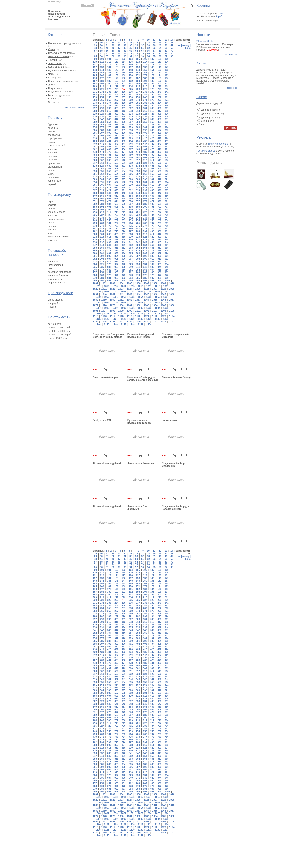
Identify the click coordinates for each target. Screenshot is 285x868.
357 (131, 122)
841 (131, 242)
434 (131, 141)
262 (160, 97)
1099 (121, 311)
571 (167, 174)
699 (138, 207)
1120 (138, 316)
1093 (149, 308)
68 (160, 51)
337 (145, 116)
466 (124, 149)
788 (145, 229)
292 (138, 106)
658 (160, 196)
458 (145, 147)
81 (154, 54)
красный (52, 149)
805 (109, 234)
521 (124, 163)
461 (167, 147)
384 (167, 127)
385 (95, 130)
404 (152, 133)
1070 (115, 303)
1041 (112, 294)
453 (109, 147)
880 (95, 253)
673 (109, 201)
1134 (95, 322)
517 (95, 163)
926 (109, 264)
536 (152, 166)
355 (116, 122)
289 (116, 106)
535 (145, 166)
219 (167, 86)
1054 (140, 297)
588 (131, 179)
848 (102, 245)
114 (124, 62)
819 (131, 237)
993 (116, 281)
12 (160, 40)
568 (145, 174)
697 (124, 207)
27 (166, 43)
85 (95, 56)
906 (124, 259)
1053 (132, 297)
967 (167, 272)
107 (152, 59)
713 (160, 210)
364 (102, 125)
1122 (155, 316)
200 (109, 84)
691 (160, 204)
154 (95, 73)
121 (95, 64)
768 (160, 223)
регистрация (212, 21)
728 (109, 215)
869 (95, 251)
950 (124, 270)
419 (102, 138)
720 (131, 212)
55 (166, 48)
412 (131, 136)
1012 (107, 286)
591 (152, 179)
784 (116, 229)
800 (152, 231)
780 (167, 226)
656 (145, 196)
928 (124, 264)
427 (160, 138)
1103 (155, 311)
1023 (121, 289)
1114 (166, 314)
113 (116, 62)
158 (124, 73)
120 (167, 62)
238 (145, 92)
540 (102, 168)
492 (152, 155)
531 (116, 166)
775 (131, 226)
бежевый (53, 156)
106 (145, 59)
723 (152, 212)
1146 (115, 324)
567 (138, 174)
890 (167, 253)
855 (152, 245)
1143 (172, 322)
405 (160, 133)
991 (102, 281)
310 (109, 111)
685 (116, 204)
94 (148, 56)
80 (148, 54)
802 (167, 231)
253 (95, 97)
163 (160, 73)
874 (131, 251)
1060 (112, 300)
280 (131, 103)
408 (102, 136)
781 (95, 229)
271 (145, 100)
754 (138, 220)
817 (116, 237)
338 (152, 116)
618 (109, 188)
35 (131, 45)
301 (124, 108)
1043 (130, 294)
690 (152, 204)
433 (124, 141)
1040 (104, 294)
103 (124, 59)
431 (109, 141)
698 (131, 207)
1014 (124, 286)
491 (145, 155)
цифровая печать (57, 283)
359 (145, 122)
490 (138, 155)
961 (124, 272)
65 (142, 51)
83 (166, 54)
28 (172, 43)
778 (152, 226)
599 (131, 182)
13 (166, 40)
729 (116, 215)
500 (131, 158)
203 (131, 84)
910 (152, 259)
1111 (140, 314)
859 (102, 248)
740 (116, 218)
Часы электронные (59, 56)
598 (124, 182)
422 (124, 138)
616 (95, 188)
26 (160, 43)
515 (160, 160)
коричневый (54, 181)
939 (124, 267)
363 (95, 125)
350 (160, 119)
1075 (157, 303)
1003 (112, 283)
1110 (132, 314)
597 (116, 182)
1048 (172, 294)
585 (109, 179)
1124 (172, 316)
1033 (124, 292)
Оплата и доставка (59, 17)
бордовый (53, 177)
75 (119, 54)
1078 (104, 305)
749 (102, 220)
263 (167, 97)
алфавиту (183, 45)
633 (138, 190)
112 (109, 62)
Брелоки (53, 99)
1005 (130, 283)
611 (138, 185)
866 (152, 248)
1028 (163, 289)
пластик (52, 209)
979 (95, 278)
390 (131, 130)
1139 (138, 322)
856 (160, 245)
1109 (124, 314)
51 (142, 48)
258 (131, 97)
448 (152, 144)
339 (160, 116)
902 (95, 259)
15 (95, 43)
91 (131, 56)
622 (138, 188)
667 (145, 199)
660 (95, 199)
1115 (95, 316)
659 (167, 196)
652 (116, 196)
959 (109, 272)
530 (109, 166)
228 (152, 89)
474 (102, 152)
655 (138, 196)
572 (95, 177)
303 (138, 108)
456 (131, 147)
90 (125, 56)
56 (172, 48)
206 (152, 84)
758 (167, 220)
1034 (132, 292)
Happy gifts (54, 303)
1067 (172, 300)
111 (102, 62)
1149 (140, 324)
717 (109, 212)
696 (116, 207)
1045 (146, 294)
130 (160, 64)
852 (131, 245)
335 (131, 116)
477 (124, 152)
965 (152, 272)
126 (131, 64)
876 (145, 251)
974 (138, 275)
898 (145, 256)
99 (95, 59)
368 (131, 125)
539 (95, 168)
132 (95, 67)
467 (131, 149)
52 (148, 48)
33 (119, 45)
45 (107, 48)
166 (102, 75)
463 (102, 149)
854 (145, 245)
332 (109, 116)
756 (152, 220)
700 (145, 207)
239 (152, 92)
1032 (115, 292)
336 (138, 116)
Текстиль (53, 60)
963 (138, 272)
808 (131, 234)
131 (167, 64)
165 (95, 75)
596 (109, 182)
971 (116, 275)
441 (102, 144)
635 (152, 190)
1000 (167, 281)
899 (152, 256)
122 (102, 64)
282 (145, 103)
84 (172, 54)
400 (124, 133)
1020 (95, 289)
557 (145, 171)
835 (167, 240)
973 (131, 275)
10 (148, 40)
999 (160, 281)
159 (131, 73)
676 (131, 201)
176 (95, 78)
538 (167, 166)
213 (124, 86)
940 (131, 267)
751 (116, 220)
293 (145, 106)
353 (102, 122)
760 (102, 223)
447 (145, 144)
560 (167, 171)
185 (160, 78)
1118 (121, 316)
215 (138, 86)
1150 (149, 324)
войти (200, 21)
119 (160, 62)
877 (152, 251)
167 (109, 75)
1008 (155, 283)
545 (138, 168)
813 (167, 234)
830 (131, 240)
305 (152, 108)
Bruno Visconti (55, 300)
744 (145, 218)
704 (95, 210)
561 (95, 174)
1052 (124, 297)
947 (102, 270)
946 (95, 270)
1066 (163, 300)
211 (109, 86)
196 (160, 81)
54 (160, 48)
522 (131, 163)
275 (95, 103)
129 (152, 64)
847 (95, 245)
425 (145, 138)
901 (167, 256)
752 (124, 220)
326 (145, 114)
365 (109, 125)
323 (124, 114)
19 (119, 43)
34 (125, 45)
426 (152, 138)
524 (145, 163)
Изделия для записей (60, 53)
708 (124, 210)
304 (145, 108)
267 (116, 100)
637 (167, 190)
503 (152, 158)
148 (131, 70)
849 (109, 245)
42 (172, 45)
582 (167, 177)
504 (160, 158)
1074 (149, 303)
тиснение (53, 262)
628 (102, 190)
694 (102, 207)
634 (145, 190)
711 (145, 210)
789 (152, 229)
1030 (98, 292)
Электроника (55, 64)
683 (102, 204)
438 (160, 141)
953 (145, 270)
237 (138, 92)
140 (152, 67)
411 (124, 136)
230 (167, 89)
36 (137, 45)
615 (167, 185)
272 (152, 100)
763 (124, 223)
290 (124, 106)
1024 (130, 289)
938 (116, 267)
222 (109, 89)
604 (167, 182)
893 (109, 256)
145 (109, 70)
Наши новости (56, 14)
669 (160, 199)
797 (131, 231)
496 (102, 158)
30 (101, 45)
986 (145, 278)
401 (131, 133)
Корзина (203, 6)
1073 (140, 303)
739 (109, 218)
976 (152, 275)
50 (137, 48)
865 (145, 248)
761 (109, 223)
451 (95, 147)
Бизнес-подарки (57, 95)
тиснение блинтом (58, 276)
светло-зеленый (57, 146)
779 (160, 226)
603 (160, 182)
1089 (115, 308)
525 (152, 163)
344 (116, 119)
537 (160, 166)
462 (95, 149)
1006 (138, 283)
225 (131, 89)
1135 (104, 322)
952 (138, 270)
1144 (98, 324)
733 (145, 215)
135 (116, 67)
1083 (146, 305)
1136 (112, 322)
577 (131, 177)
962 (131, 272)
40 (160, 45)
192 (131, 81)
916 (116, 262)
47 (119, 48)
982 (116, 278)
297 (95, 108)
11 (154, 40)
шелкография (55, 265)
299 (109, 108)
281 (138, 103)
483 (167, 152)
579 (145, 177)
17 (107, 43)
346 (131, 119)
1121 (146, 316)
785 (124, 229)
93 (142, 56)
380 (138, 127)
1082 (138, 305)
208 (167, 84)
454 (116, 147)
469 (145, 149)
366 (116, 125)
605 (95, 185)
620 (124, 188)
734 (152, 215)
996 (138, 281)
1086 (172, 305)
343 (109, 119)
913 (95, 262)
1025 (138, 289)
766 (145, 223)
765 (138, 223)
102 (116, 59)
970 (109, 275)
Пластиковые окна (218, 144)
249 (145, 95)
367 (124, 125)
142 (167, 67)
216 (145, 86)
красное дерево (56, 212)
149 (138, 70)
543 (124, 168)
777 (145, 226)
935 (95, 267)
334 (124, 116)
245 (116, 95)
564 (116, 174)
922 (160, 262)
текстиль (53, 240)
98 (172, 56)
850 (116, 245)
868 (167, 248)
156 (109, 73)
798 (138, 231)
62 (125, 51)
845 (160, 242)
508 (109, 160)
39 (154, 45)
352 (95, 122)
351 (167, 119)
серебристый (55, 139)
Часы (51, 74)
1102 (146, 311)
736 (167, 215)
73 (107, 54)
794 (109, 231)
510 (124, 160)
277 (109, 103)
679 (152, 201)
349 (152, 119)
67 (154, 51)
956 (167, 270)
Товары (116, 35)
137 (131, 67)
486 (109, 155)
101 (109, 59)
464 (109, 149)
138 (138, 67)
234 (116, 92)
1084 (155, 305)
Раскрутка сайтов (206, 151)
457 (138, 147)
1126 (107, 319)
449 (160, 144)
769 (167, 223)
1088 (107, 308)
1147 (124, 324)
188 (102, 81)
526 (160, 163)
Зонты (52, 102)
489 (131, 155)
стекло (52, 223)
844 (152, 242)
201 (116, 84)
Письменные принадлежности (65, 43)
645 (145, 193)
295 (160, 106)
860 (109, 248)
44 (101, 48)
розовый (52, 160)
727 (102, 215)
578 (138, 177)
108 (160, 59)
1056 (157, 297)
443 (116, 144)
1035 (140, 292)
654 (131, 196)
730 (124, 215)
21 (131, 43)
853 (138, 245)
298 (102, 108)
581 (160, 177)
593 (167, 179)
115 (131, 62)
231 (95, 92)
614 (160, 185)
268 (124, 100)
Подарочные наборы (60, 92)
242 (95, 95)
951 (131, 270)
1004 (121, 283)
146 (116, 70)
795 (116, 231)
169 (124, 75)
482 (160, 152)
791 (167, 229)
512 (138, 160)
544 (131, 168)
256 (116, 97)
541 (109, 168)
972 (124, 275)
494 (167, 155)
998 (152, 281)
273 (160, 100)
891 (95, 256)
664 (124, 199)
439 (167, 141)
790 (160, 229)
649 (95, 196)
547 (152, 168)
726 (95, 215)
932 (152, 264)
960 (116, 272)
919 (138, 262)
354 (109, 122)
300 (116, 108)
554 (124, 171)
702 (160, 207)
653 (124, 196)
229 (160, 89)
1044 (138, 294)
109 (167, 59)
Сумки (52, 49)
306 (160, 108)
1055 (149, 297)
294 (152, 106)
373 (167, 125)
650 (102, 196)
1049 (98, 297)
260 (145, 97)
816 (109, 237)
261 (152, 97)
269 (131, 100)
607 (109, 185)
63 (131, 51)
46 (113, 48)
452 (102, 147)
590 (145, 179)
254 (102, 97)
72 (101, 54)
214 (131, 86)
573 (102, 177)
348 (145, 119)
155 (102, 73)
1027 (155, 289)
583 (95, 179)
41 (166, 45)
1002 (104, 283)
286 (95, 106)
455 (124, 147)
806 (116, 234)
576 (124, 177)
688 (138, 204)
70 (172, 51)
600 (138, 182)
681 (167, 201)
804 (102, 234)
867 (160, 248)
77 (131, 54)
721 (138, 212)
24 (148, 43)
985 (138, 278)
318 (167, 111)
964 (145, 272)
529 (102, 166)
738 (102, 218)
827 (109, 240)
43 (95, 48)
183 (145, 78)
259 (138, 97)
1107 (107, 314)
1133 (166, 319)
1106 (98, 314)
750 (109, 220)
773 (116, 226)
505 (167, 158)
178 (109, 78)
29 (95, 45)
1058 (95, 300)
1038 (166, 292)
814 (95, 237)
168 (116, 75)
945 (167, 267)
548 (160, 168)
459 (152, 147)
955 (160, 270)
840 (124, 242)
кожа (51, 233)
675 (124, 201)
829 (124, 240)
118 (152, 62)
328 (160, 114)
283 (152, 103)
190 (116, 81)
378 (124, 127)
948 (109, 270)
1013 (115, 286)
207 (160, 84)
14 (172, 40)
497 (109, 158)
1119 (130, 316)
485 (102, 155)
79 (142, 54)
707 (116, 210)
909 (145, 259)
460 (160, 147)
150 (145, 70)
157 (116, 73)
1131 (149, 319)
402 (138, 133)
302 (131, 108)
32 (113, 45)
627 (95, 190)
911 (160, 259)
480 (145, 152)
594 (95, 182)
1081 (130, 305)
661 (102, 199)
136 (124, 67)
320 (102, 114)
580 (152, 177)
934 (167, 264)
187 (95, 81)
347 (138, 119)
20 (125, 43)
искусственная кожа (59, 237)
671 (95, 201)
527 (167, 163)
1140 (146, 322)
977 (160, 275)
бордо (51, 170)
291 (131, 106)
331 (102, 116)
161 (145, 73)
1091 (132, 308)
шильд (52, 269)
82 (160, 54)
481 (152, 152)
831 (138, 240)
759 (95, 223)
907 (131, 259)
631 (124, 190)
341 (95, 119)
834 (160, 240)
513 (145, 160)
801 (160, 231)
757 (160, 220)
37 (142, 45)
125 (124, 64)
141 (160, 67)
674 (116, 201)
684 (109, 204)
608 (116, 185)
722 (145, 212)
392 (145, 130)
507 (102, 160)
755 (145, 220)
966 (160, 272)
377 (116, 127)
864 (138, 248)
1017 (149, 286)
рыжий (52, 132)
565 (124, 174)
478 (131, 152)
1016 (140, 286)
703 (167, 207)
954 (152, 270)
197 (167, 81)
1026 (146, 289)
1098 (112, 311)
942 (145, 267)
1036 (149, 292)
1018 (157, 286)
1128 (124, 319)
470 (152, 149)
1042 (121, 294)
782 (102, 229)
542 (116, 168)
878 (160, 251)
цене (188, 48)
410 (116, 136)
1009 (163, 283)
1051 (115, 297)
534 (138, 166)
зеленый (52, 153)
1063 (138, 300)
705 (102, 210)
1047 (163, 294)
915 (109, 262)
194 (145, 81)
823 (160, 237)
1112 (149, 314)
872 (116, 251)
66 (148, 51)
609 (124, 185)
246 (124, 95)
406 (167, 133)
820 (138, 237)
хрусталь (53, 216)
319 (95, 114)
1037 (157, 292)
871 (109, 251)
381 (145, 127)
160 (138, 73)
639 (102, 193)
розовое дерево (56, 219)
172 (145, 75)
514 (152, 160)
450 (167, 144)
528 (95, 166)
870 (102, 251)
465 (116, 149)
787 (138, 229)
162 (152, 73)
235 (124, 92)
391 (138, 130)
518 (102, 163)
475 (109, 152)
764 (131, 223)
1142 (163, 322)
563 (109, 174)
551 (102, 171)
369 (138, 125)
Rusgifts (52, 307)
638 (95, 193)
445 (131, 144)
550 (95, 171)
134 (109, 67)
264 (95, 100)
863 (131, 248)
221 (102, 89)
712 (152, 210)
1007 (146, 283)
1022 (112, 289)
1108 (115, 314)
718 (116, 212)
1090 (124, 308)
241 (167, 92)
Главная (100, 35)
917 (124, 262)
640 (109, 193)
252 (167, 95)
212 (116, 86)
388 (116, 130)
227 (145, 89)
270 (138, 100)
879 (167, 251)
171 (138, 75)
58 (101, 51)
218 (160, 86)
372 (160, 125)
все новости (231, 54)
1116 (104, 316)
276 (102, 103)
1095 (166, 308)
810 (145, 234)
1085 (163, 305)
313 (131, 111)
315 (145, 111)
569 (152, 174)
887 (145, 253)
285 (167, 103)
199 (102, 84)
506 (95, 160)
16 (101, 43)
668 (152, 199)
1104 (163, 311)
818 (124, 237)
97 (166, 56)
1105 (172, 311)
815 (102, 237)
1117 (112, 316)
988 (160, 278)
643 (131, 193)
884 (124, 253)
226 (138, 89)
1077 (95, 305)
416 (160, 136)
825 (95, 240)
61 (119, 51)
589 (138, 179)
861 (116, 248)
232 (102, 92)
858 (95, 248)
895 (124, 256)
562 (102, 174)
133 (102, 67)
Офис (51, 78)
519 (109, 163)
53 (154, 48)
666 (138, 199)
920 (145, 262)
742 (131, 218)
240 (160, 92)
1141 (155, 322)
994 (124, 281)
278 (116, 103)
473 (95, 152)
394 (160, 130)
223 (116, 89)
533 (131, 166)
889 (160, 253)
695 (109, 207)
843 (145, 242)
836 (95, 242)
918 (131, 262)
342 (102, 119)
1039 (95, 294)
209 (95, 86)
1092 (140, 308)
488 (124, 155)
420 (109, 138)
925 (102, 264)
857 (167, 245)
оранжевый (54, 163)
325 (138, 114)
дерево (52, 226)
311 (116, 111)
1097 (104, 311)
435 (138, 141)
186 (167, 78)
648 (167, 193)
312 (124, 111)
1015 (132, 286)
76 (125, 54)
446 (138, 144)
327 (152, 114)
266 (109, 100)
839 (116, 242)
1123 (163, 316)
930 (138, 264)
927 (116, 264)
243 (102, 95)
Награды (53, 88)
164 (167, 73)
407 (95, 136)
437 (152, 141)
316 (152, 111)
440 (95, 144)
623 (145, 188)
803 (95, 234)
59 (107, 51)
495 (95, 158)
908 (138, 259)
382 (152, 127)
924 (95, 264)
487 (116, 155)
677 (138, 201)
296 (167, 106)
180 (124, 78)
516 (167, 160)
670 (167, 199)
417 (167, 136)
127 (138, 64)
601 (145, 182)
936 (102, 267)
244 (109, 95)
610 (131, 185)
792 (95, 231)
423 (131, 138)
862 (124, 248)
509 (116, 160)
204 (138, 84)
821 (145, 237)
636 (160, 190)
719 (124, 212)
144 (102, 70)
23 (142, 43)
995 (131, 281)
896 (131, 256)
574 (109, 177)
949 (116, 270)
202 (124, 84)
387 (109, 130)
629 (109, 190)
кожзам (52, 205)
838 (109, 242)
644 (138, 193)
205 (145, 84)
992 (109, 281)
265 (102, 100)
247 (131, 95)
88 (113, 56)
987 (152, 278)
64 (137, 51)
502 (145, 158)
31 (107, 45)
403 (145, 133)
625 (160, 188)
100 (102, 59)
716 (102, 212)
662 (109, 199)
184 (152, 78)
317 (160, 111)
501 (138, 158)
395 (167, 130)
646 (152, 193)
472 (167, 149)
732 (138, 215)
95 (154, 56)
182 (138, 78)
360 (152, 122)
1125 (98, 319)
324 (131, 114)
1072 (132, 303)
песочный (53, 128)
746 (160, 218)
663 (116, 199)
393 (152, 130)
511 (131, 160)
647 (160, 193)
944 (160, 267)
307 (167, 108)
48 (125, 48)
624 (152, 188)
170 (131, 75)
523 (138, 163)
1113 (157, 314)
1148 (132, 324)
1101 (138, 311)
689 (145, 204)
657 (152, 196)
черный (52, 184)
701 (152, 207)
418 (95, 138)
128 (145, 64)
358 (138, 122)
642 (124, 193)
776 (138, 226)
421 (116, 138)
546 (145, 168)
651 (109, 196)
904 (109, 259)
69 (166, 51)
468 (138, 149)
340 (167, 116)
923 (167, 262)
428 (167, 138)
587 (124, 179)
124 (116, 64)
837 (102, 242)
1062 (130, 300)
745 (152, 218)
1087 (98, 308)
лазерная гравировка (59, 272)
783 (109, 229)
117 (145, 62)
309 (102, 111)
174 (160, 75)
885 (131, 253)
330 (95, 116)
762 (116, 223)
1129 (132, 319)
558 (152, 171)
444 (124, 144)
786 (131, 229)
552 (109, 171)
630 (116, 190)
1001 (95, 283)
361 (160, 122)
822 (152, 237)
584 (102, 179)
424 (138, 138)
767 (152, 223)
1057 (166, 297)
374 (95, 127)
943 (152, 267)
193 (138, 81)
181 (131, 78)
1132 (157, 319)
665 (131, 199)
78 (137, 54)
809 (138, 234)
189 (109, 81)
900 (160, 256)
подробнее (232, 88)
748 (95, 220)
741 (124, 218)
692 (167, 204)
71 (95, 54)
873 (124, 251)
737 (95, 218)
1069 (107, 303)
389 (124, 130)
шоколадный (55, 167)
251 (160, 95)
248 (138, 95)
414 (145, 136)
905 (116, 259)
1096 (95, 311)
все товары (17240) (75, 107)
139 (145, 67)
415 (152, 136)
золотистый (54, 135)
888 (152, 253)
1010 (172, 283)
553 (116, 171)
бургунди (53, 125)
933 (160, 264)
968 (95, 275)
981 (109, 278)
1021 (104, 289)
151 (152, 70)
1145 (107, 324)
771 (102, 226)
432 (116, 141)
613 (152, 185)
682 (95, 204)
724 (160, 212)
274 (167, 100)
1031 (107, 292)
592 (160, 179)
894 (116, 256)
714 (167, 210)
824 (167, 237)
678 (145, 201)
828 (116, 240)
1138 (130, 322)
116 (138, 62)
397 (102, 133)
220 (95, 89)
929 (131, 264)
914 (102, 262)
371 (152, 125)
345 (124, 119)
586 (116, 179)
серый (51, 142)
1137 (121, 322)
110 (95, 62)
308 (95, 111)
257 (124, 97)
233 (109, 92)
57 (95, 51)
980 (102, 278)
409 (109, 136)
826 (102, 240)
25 (154, 43)
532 (124, 166)
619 (116, 188)
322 (116, 114)
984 (131, 278)
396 (95, 133)
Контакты (54, 19)
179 (116, 78)
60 (113, 51)
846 (167, 242)
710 (138, 210)
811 (152, 234)
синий (51, 174)
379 (131, 127)
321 (109, 114)
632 (131, 190)
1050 (107, 297)
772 (109, 226)
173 (152, 75)
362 (167, 122)
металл (52, 230)
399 (116, 133)
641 (116, 193)
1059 (104, 300)
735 (160, 215)
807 (124, 234)
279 (124, 103)
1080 (121, 305)
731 (131, 215)
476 (116, 152)
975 (145, 275)
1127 (115, 319)
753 (131, 220)
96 (160, 56)
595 (102, 182)
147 (124, 70)
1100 (130, 311)
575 (116, 177)
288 (109, 106)
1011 (98, 286)
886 (138, 253)
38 (148, 45)
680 (160, 201)
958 (102, 272)
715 (95, 212)
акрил (51, 202)
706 (109, 210)
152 (160, 70)
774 (124, 226)
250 (152, 95)
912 (167, 259)
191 (124, 81)
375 (102, 127)
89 (119, 56)
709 (131, 210)
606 (102, 185)
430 (102, 141)
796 (124, 231)
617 (102, 188)
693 (95, 207)
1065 (155, 300)
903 (102, 259)
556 (138, 171)
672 (102, 201)
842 (138, 242)
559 (160, 171)
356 (124, 122)
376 (109, 127)
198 (95, 84)
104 (131, 59)
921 (152, 262)
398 (109, 133)
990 (95, 281)
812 (160, 234)
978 (167, 275)
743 (138, 218)
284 (160, 103)
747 (167, 218)
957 (95, 272)
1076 (166, 303)
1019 (166, 286)
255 (109, 97)
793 (102, 231)
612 (145, 185)
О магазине (55, 11)
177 (102, 78)
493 (160, 155)
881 (102, 253)
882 (109, 253)
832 (145, 240)
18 (113, 43)
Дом (51, 85)
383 (160, 127)
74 (113, 54)
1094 (157, 308)
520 (116, 163)
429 (95, 141)
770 (95, 226)
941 (138, 267)
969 (102, 275)
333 (116, 116)
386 (102, 130)
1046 (155, 294)
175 (167, 75)
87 (107, 56)
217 (152, 86)
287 (102, 106)
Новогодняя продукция (61, 81)
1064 (146, 300)
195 (152, 81)
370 (145, 125)
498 (116, 158)
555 (131, 171)
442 (109, 144)
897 (138, 256)
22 (137, 43)
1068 (98, 303)
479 (138, 152)
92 (137, 56)
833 (152, 240)
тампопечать (55, 279)
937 (109, 267)
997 (145, 281)
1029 (172, 289)
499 (124, 158)
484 (95, 155)
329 (167, 114)
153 (167, 70)
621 (131, 188)
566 (131, 174)
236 (131, 92)
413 (138, 136)
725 (167, 212)
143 (95, 70)
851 (124, 245)
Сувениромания (57, 67)
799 (145, 231)
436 (145, 141)
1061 (121, 300)
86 (101, 56)
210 (102, 86)
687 (131, 204)
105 (138, 59)
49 (131, 48)
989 (167, 278)
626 (167, 188)
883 (116, 253)
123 (109, 64)
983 (124, 278)
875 (138, 251)
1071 (124, 303)
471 (160, 149)
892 (102, 256)
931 (145, 264)
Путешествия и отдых (60, 71)
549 (167, 168)
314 (138, 111)
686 (124, 204)
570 (160, 174)
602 (152, 182)
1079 (112, 305)
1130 (140, 319)
